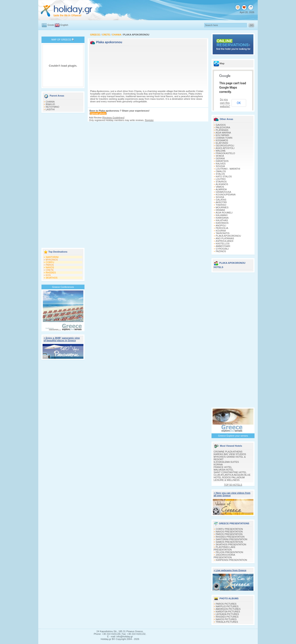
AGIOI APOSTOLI (225, 148)
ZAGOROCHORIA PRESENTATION (224, 556)
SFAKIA (220, 156)
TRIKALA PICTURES (227, 622)
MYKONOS (52, 260)
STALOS (220, 174)
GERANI (220, 158)
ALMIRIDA (221, 189)
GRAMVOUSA (224, 192)
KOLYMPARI (223, 135)
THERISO (221, 205)
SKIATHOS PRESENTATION (231, 544)
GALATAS (221, 200)
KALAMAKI (222, 215)
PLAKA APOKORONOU (228, 236)
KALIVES (221, 164)
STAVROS (221, 182)
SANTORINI (52, 257)
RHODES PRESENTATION (230, 537)
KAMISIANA (222, 218)
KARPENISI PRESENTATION (232, 560)
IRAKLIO (50, 104)
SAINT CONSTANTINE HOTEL (230, 472)
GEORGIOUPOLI (225, 146)
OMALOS (221, 171)
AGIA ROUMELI (224, 213)
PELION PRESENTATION (229, 552)
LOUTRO (221, 179)
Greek (51, 25)
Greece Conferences (63, 287)
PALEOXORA (223, 127)
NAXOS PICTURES (226, 619)
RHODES (51, 273)
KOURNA (221, 231)
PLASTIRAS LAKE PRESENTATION (225, 548)
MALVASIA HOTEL (224, 470)
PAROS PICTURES (226, 604)
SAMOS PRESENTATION (229, 542)
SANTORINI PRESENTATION (232, 539)
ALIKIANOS (222, 184)
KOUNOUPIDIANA (226, 195)
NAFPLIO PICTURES (227, 606)
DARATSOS (222, 161)
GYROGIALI (222, 249)
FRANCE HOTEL (223, 467)
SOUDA (220, 197)
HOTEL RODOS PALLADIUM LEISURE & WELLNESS (229, 479)
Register (149, 120)
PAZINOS (221, 251)
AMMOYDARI (223, 246)
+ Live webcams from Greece (230, 570)
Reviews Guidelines (113, 118)
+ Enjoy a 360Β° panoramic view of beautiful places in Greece (62, 339)
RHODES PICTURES (227, 617)
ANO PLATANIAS (225, 238)
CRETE (50, 270)
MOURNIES (222, 207)
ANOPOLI (221, 225)
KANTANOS (222, 223)
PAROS (50, 265)
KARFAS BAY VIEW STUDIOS (230, 454)
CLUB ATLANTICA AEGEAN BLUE (232, 475)
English (64, 25)
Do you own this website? (225, 103)
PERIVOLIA (222, 228)
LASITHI (50, 109)
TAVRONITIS (222, 233)
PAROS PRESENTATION (229, 534)
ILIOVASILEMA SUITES (226, 462)
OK (239, 103)
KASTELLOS (223, 244)
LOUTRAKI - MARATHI (228, 169)
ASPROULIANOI (225, 241)
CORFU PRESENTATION (229, 529)
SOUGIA (220, 166)
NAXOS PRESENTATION (229, 532)
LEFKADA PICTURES (227, 614)
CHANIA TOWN (224, 138)
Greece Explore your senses (233, 436)
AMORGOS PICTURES (228, 609)
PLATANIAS (222, 130)
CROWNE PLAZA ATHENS (228, 452)
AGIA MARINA (223, 133)
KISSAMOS (222, 140)
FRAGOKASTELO (225, 153)
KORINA (218, 465)
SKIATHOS (52, 278)
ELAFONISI (222, 143)
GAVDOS (221, 125)
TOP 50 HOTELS (233, 485)
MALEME (221, 151)
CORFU (50, 262)
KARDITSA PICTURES (228, 612)
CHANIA (50, 102)
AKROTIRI (221, 202)
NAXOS (50, 267)
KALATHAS (222, 220)
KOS (48, 275)
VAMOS (220, 187)
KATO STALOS (224, 176)
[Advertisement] (63, 181)
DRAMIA (220, 210)
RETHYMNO (53, 107)
